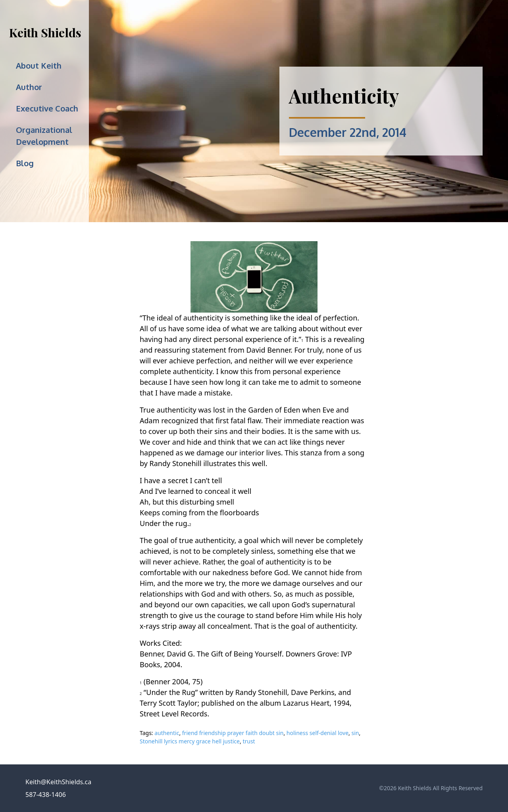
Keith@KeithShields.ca (58, 782)
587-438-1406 (46, 795)
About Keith (39, 65)
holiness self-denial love (317, 733)
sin (355, 733)
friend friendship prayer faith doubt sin (233, 733)
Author (29, 87)
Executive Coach (47, 108)
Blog (25, 163)
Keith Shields (45, 33)
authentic (167, 733)
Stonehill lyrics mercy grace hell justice (190, 741)
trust (249, 741)
